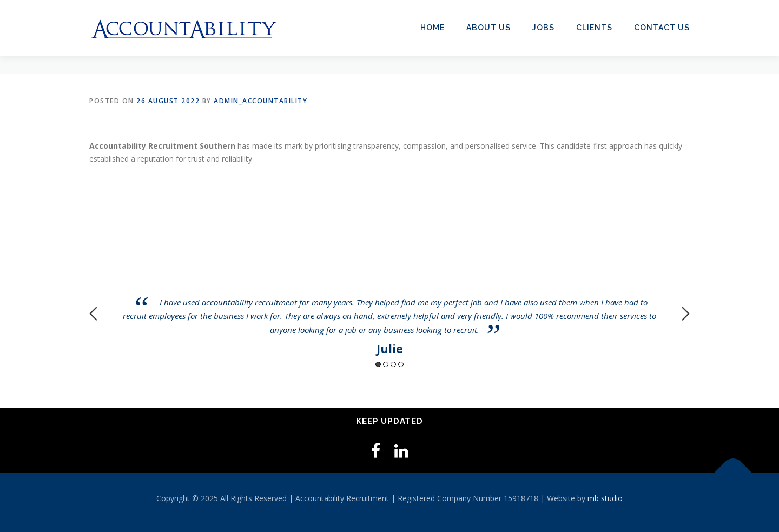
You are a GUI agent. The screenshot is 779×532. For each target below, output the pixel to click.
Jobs (543, 28)
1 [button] (378, 364)
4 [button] (401, 364)
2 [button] (386, 364)
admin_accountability (260, 101)
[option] (389, 306)
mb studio (605, 498)
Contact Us (662, 28)
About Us (488, 28)
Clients (594, 28)
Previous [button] (93, 314)
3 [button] (393, 364)
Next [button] (686, 314)
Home (433, 28)
